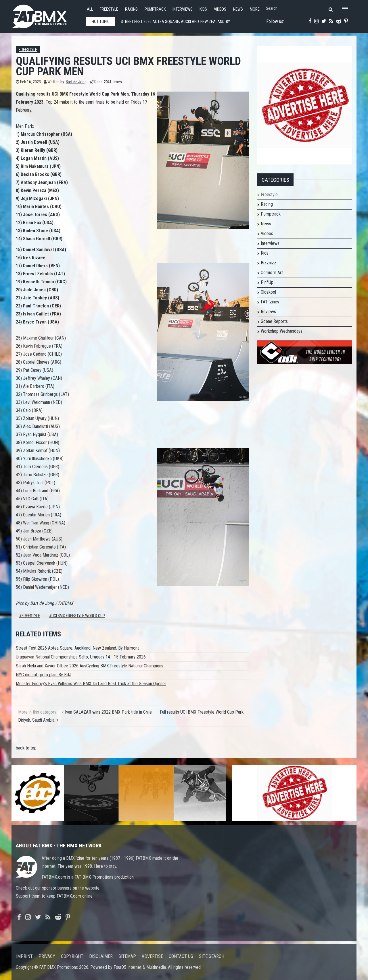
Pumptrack (155, 9)
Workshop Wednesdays (282, 331)
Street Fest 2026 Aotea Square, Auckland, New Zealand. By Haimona (78, 648)
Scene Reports (274, 321)
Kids (203, 9)
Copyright (72, 956)
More (255, 9)
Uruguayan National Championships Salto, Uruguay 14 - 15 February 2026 (81, 657)
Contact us (181, 956)
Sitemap (127, 956)
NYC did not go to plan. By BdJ (44, 675)
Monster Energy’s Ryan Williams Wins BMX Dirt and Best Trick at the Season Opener (91, 684)
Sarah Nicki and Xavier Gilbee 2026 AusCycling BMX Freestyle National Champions (90, 666)
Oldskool (268, 292)
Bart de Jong (76, 82)
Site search (212, 956)
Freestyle (109, 9)
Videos (220, 9)
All (90, 9)
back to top (26, 748)
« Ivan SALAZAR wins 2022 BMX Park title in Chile (107, 712)
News (238, 9)
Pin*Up (267, 282)
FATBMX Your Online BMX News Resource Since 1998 (46, 15)
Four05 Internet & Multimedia (140, 967)
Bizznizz (269, 263)
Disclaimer (101, 956)
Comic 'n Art (272, 273)
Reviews (268, 312)
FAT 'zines (270, 302)
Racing (131, 9)
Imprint (24, 956)
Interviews (183, 9)
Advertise (152, 956)
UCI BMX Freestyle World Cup (78, 616)
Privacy (47, 956)
